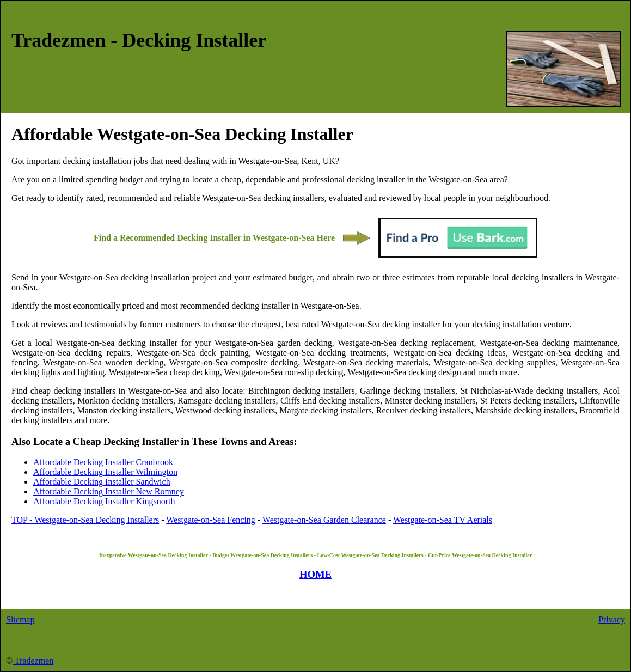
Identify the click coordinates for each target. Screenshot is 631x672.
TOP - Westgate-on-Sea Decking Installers (85, 520)
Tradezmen (33, 661)
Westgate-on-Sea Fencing (211, 520)
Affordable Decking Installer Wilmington (105, 472)
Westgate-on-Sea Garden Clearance (324, 520)
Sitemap (20, 619)
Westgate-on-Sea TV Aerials (443, 520)
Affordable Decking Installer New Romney (109, 491)
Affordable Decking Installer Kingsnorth (104, 501)
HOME (315, 574)
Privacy (612, 619)
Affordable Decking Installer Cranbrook (103, 462)
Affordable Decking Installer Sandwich (102, 482)
